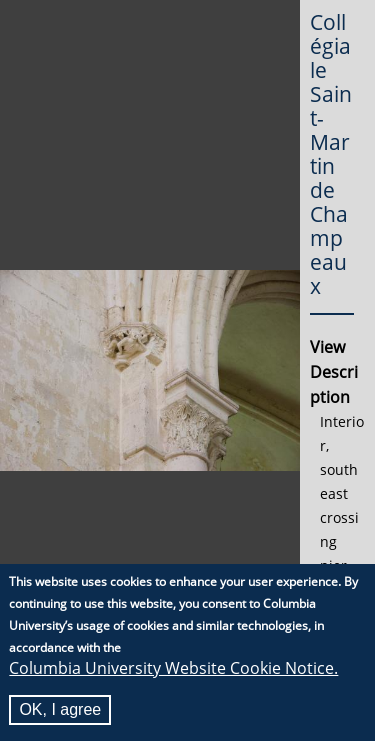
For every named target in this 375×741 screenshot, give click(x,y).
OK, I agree (60, 709)
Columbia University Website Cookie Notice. (173, 668)
